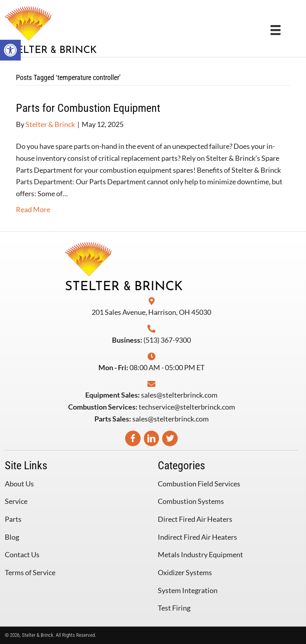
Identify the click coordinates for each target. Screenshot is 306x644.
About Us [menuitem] (19, 484)
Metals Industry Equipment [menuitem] (200, 554)
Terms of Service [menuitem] (30, 572)
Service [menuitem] (16, 501)
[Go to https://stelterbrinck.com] (78, 29)
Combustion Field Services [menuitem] (199, 484)
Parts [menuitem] (13, 519)
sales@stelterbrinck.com (179, 395)
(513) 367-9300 (167, 340)
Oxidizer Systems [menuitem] (185, 572)
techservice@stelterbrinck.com (187, 407)
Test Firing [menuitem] (174, 608)
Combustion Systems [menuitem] (191, 501)
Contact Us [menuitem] (22, 554)
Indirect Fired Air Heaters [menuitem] (197, 537)
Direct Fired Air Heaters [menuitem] (195, 519)
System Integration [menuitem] (188, 590)
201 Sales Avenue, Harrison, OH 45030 (151, 312)
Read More (33, 209)
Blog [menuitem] (12, 537)
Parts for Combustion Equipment (88, 108)
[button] (10, 50)
